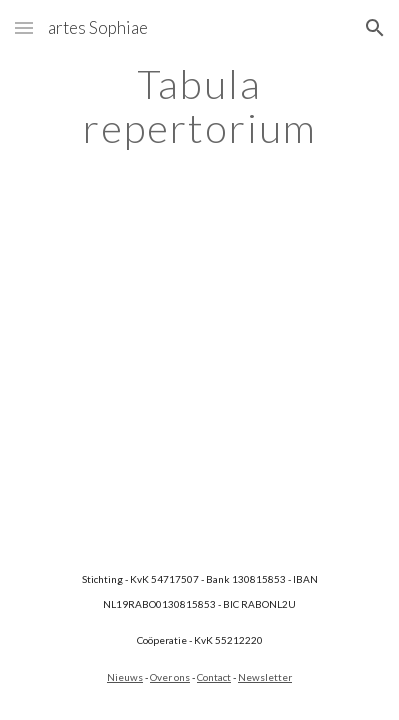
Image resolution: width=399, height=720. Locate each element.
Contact (214, 677)
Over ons (170, 677)
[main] (200, 106)
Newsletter (265, 677)
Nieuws (125, 677)
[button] (24, 27)
